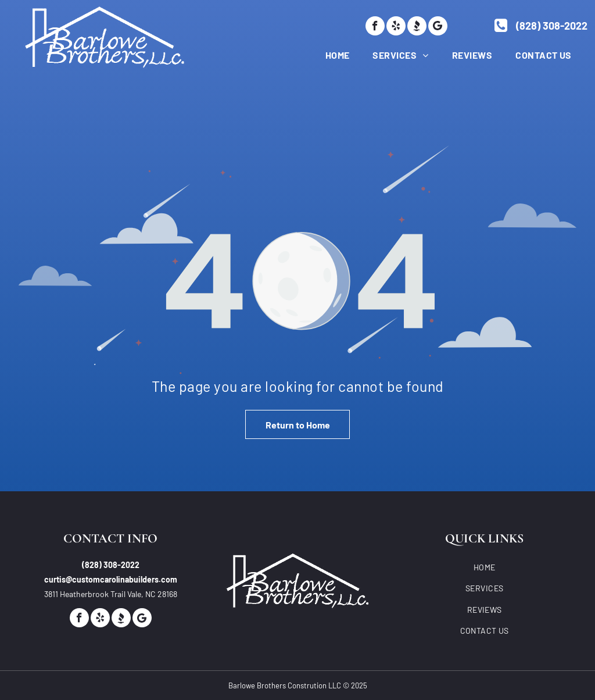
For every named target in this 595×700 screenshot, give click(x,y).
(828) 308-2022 (111, 565)
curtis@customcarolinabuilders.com (111, 579)
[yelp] (396, 26)
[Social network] (417, 26)
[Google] (438, 26)
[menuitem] (326, 54)
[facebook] (375, 26)
